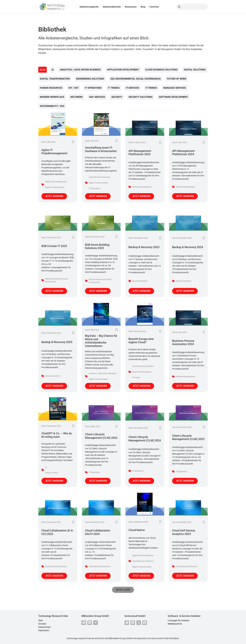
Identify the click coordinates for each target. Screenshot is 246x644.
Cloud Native (137, 530)
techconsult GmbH (160, 638)
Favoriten (154, 7)
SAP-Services (97, 97)
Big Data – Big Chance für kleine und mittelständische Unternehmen (101, 341)
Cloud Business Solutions (161, 70)
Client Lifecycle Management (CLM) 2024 (145, 439)
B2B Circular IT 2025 (54, 246)
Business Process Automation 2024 (183, 342)
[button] (123, 590)
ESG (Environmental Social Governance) (136, 79)
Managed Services (175, 88)
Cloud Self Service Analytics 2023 (184, 532)
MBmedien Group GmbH (120, 638)
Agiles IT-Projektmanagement (54, 152)
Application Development (123, 70)
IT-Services (132, 88)
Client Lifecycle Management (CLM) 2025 (188, 437)
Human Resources (51, 88)
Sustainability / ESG (52, 106)
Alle (43, 70)
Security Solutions (140, 97)
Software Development (173, 97)
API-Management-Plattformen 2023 (140, 153)
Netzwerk (77, 97)
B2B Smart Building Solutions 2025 (97, 246)
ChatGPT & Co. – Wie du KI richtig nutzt (57, 435)
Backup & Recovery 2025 (57, 342)
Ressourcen (131, 7)
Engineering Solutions (90, 79)
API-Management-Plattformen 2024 (184, 153)
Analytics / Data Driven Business (80, 70)
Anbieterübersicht (112, 7)
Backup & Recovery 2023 (144, 247)
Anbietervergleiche (89, 7)
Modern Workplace (52, 97)
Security (117, 97)
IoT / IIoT (74, 88)
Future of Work (177, 79)
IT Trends (114, 88)
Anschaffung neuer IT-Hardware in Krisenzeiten (101, 149)
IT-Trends (151, 88)
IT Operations (93, 88)
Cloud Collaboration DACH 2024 (98, 532)
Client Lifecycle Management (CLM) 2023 (101, 436)
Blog (143, 7)
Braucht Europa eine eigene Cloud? (141, 341)
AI (53, 70)
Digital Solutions (195, 70)
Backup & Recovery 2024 (188, 247)
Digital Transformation (55, 79)
